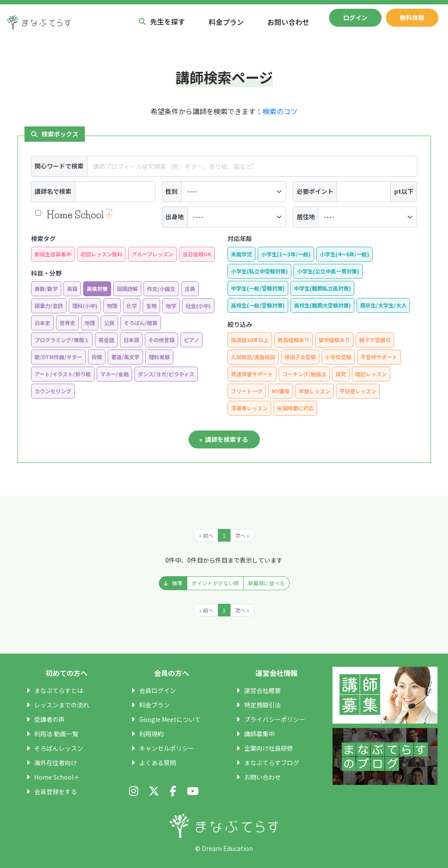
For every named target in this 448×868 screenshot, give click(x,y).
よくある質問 (157, 763)
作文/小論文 (161, 289)
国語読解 (127, 289)
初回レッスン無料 (101, 254)
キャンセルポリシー (167, 748)
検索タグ (43, 238)
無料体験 (412, 17)
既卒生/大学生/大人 (383, 305)
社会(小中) (198, 306)
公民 (109, 323)
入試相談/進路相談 (253, 357)
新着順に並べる (266, 583)
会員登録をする (56, 791)
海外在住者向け (56, 763)
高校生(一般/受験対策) (258, 305)
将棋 (97, 357)
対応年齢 (240, 238)
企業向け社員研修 (269, 748)
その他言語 (161, 340)
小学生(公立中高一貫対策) (328, 271)
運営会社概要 (262, 690)
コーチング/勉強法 (304, 374)
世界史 (67, 323)
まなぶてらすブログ (272, 763)
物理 (112, 306)
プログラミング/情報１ (62, 340)
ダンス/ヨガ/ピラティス (166, 374)
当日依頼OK (197, 254)
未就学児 (241, 254)
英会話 (106, 340)
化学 (132, 306)
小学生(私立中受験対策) (259, 271)
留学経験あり (334, 340)
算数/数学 (46, 289)
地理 (90, 323)
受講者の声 (49, 719)
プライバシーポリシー (275, 719)
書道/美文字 (125, 357)
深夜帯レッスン (249, 408)
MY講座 (281, 391)
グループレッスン (152, 254)
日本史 (42, 323)
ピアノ (191, 340)
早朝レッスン (315, 391)
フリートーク (247, 391)
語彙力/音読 (49, 306)
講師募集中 (259, 734)
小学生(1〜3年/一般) (286, 254)
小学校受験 (338, 357)
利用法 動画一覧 (56, 734)
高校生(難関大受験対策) (322, 305)
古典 (190, 289)
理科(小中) (85, 306)
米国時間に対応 (295, 408)
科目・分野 (46, 273)
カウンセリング (53, 391)
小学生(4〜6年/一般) (345, 254)
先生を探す (162, 21)
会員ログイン (157, 690)
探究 (341, 374)
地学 (171, 306)
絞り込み (240, 324)
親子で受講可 (375, 340)
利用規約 (151, 734)
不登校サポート (379, 357)
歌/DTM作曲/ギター (58, 357)
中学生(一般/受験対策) (258, 288)
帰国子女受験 (300, 357)
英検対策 (97, 289)
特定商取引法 (262, 705)
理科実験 (159, 357)
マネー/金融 (114, 374)
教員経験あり (294, 340)
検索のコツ (280, 111)
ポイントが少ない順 (215, 583)
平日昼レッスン (358, 391)
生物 (151, 306)
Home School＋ (57, 777)
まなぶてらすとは (59, 690)
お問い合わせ (288, 22)
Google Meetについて (170, 719)
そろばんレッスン (59, 748)
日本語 (131, 340)
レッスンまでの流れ (62, 705)
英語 (72, 289)
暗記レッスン (371, 374)
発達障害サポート (252, 374)
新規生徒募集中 (53, 254)
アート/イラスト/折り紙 (63, 374)
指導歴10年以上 (250, 340)
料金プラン (226, 22)
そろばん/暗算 (141, 323)
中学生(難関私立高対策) (322, 288)
